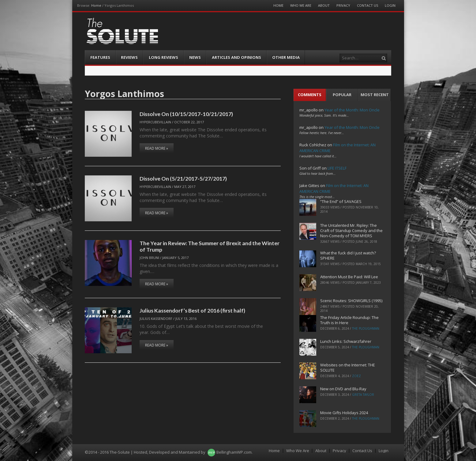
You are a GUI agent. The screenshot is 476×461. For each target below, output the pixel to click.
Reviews (129, 57)
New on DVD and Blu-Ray (343, 389)
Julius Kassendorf (156, 319)
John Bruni (149, 258)
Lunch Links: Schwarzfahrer (346, 341)
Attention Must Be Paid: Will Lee (349, 277)
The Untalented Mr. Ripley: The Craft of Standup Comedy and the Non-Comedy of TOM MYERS (351, 230)
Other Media (286, 57)
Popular (342, 95)
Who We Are (301, 5)
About (324, 5)
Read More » (157, 148)
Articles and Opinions (236, 57)
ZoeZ (356, 376)
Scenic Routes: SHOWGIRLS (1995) (351, 301)
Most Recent (375, 95)
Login (390, 5)
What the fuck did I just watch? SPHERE (348, 255)
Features (100, 57)
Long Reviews (163, 57)
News (195, 57)
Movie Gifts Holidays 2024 (344, 413)
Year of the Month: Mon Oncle (352, 110)
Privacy (343, 5)
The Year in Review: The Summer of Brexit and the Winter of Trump (210, 246)
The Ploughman (366, 328)
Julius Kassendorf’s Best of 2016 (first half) (192, 310)
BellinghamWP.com (234, 452)
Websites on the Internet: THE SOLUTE (348, 367)
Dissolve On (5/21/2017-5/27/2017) (183, 178)
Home (96, 5)
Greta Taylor (363, 395)
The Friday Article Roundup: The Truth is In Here (349, 320)
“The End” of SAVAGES (341, 201)
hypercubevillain (155, 122)
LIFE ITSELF (337, 168)
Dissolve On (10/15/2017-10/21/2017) (186, 114)
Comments (310, 95)
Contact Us (367, 5)
